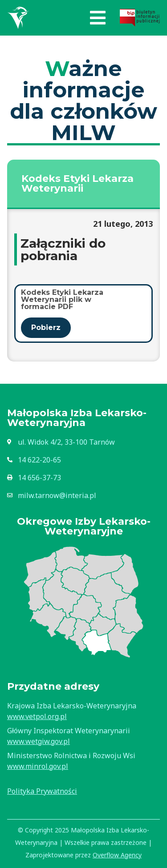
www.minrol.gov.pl (38, 766)
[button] (98, 18)
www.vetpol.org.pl (37, 716)
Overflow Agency (117, 855)
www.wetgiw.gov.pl (39, 741)
